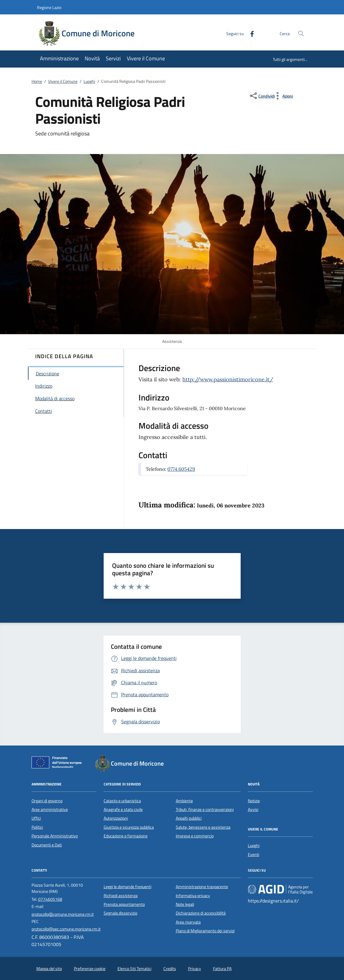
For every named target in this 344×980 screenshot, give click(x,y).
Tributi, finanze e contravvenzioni (205, 809)
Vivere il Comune (63, 81)
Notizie (254, 801)
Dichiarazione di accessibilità (201, 913)
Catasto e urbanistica (122, 801)
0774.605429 (181, 469)
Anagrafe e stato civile (123, 809)
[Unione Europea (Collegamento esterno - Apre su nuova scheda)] (58, 764)
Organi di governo (47, 801)
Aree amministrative (50, 809)
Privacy (195, 969)
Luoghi (89, 81)
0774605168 (50, 899)
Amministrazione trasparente (202, 887)
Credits (170, 969)
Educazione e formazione (126, 836)
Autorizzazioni (116, 818)
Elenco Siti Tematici (134, 969)
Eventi (254, 854)
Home (37, 81)
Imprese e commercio (195, 836)
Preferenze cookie (90, 969)
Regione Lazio (49, 7)
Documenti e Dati (47, 845)
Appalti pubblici (189, 818)
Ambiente (184, 801)
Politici (37, 827)
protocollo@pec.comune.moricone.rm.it (66, 929)
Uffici (36, 818)
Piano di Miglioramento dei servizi (205, 931)
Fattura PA (222, 969)
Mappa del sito (49, 969)
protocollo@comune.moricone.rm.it (63, 914)
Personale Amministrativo (55, 836)
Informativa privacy (193, 896)
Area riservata (188, 922)
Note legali (185, 904)
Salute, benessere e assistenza (203, 827)
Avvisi (253, 809)
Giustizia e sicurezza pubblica (129, 827)
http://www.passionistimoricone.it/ (228, 379)
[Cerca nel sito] (301, 33)
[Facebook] (250, 33)
